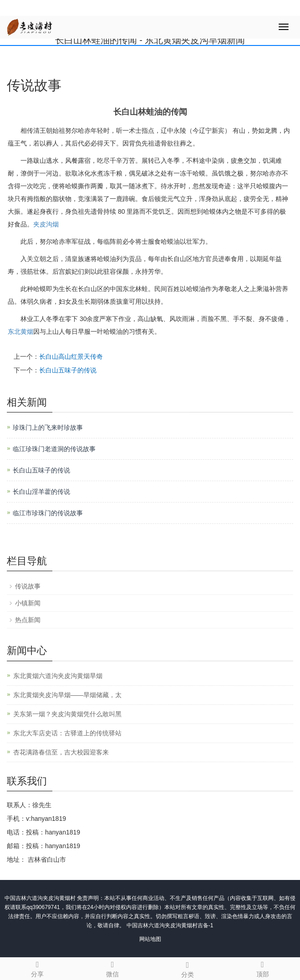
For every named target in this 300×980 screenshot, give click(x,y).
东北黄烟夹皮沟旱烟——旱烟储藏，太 (67, 695)
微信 (113, 968)
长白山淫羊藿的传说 (41, 492)
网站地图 (150, 939)
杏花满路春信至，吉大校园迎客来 (61, 752)
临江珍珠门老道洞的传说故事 (54, 449)
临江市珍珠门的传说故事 (48, 513)
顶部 (262, 968)
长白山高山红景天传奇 (71, 357)
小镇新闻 (28, 603)
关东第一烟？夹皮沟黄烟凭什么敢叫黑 (67, 714)
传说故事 (28, 586)
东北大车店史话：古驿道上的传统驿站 (67, 733)
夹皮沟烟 (46, 224)
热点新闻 (28, 620)
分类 (188, 968)
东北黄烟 (20, 332)
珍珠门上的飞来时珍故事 (48, 427)
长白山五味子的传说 (68, 370)
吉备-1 (206, 925)
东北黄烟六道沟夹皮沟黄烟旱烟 (58, 676)
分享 (38, 968)
